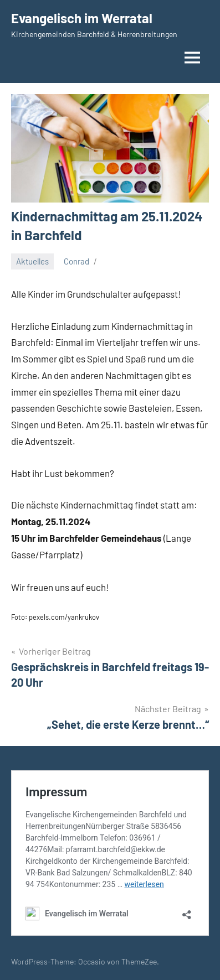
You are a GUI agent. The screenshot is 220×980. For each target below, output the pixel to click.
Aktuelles (32, 261)
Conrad (76, 261)
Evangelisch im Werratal (82, 18)
